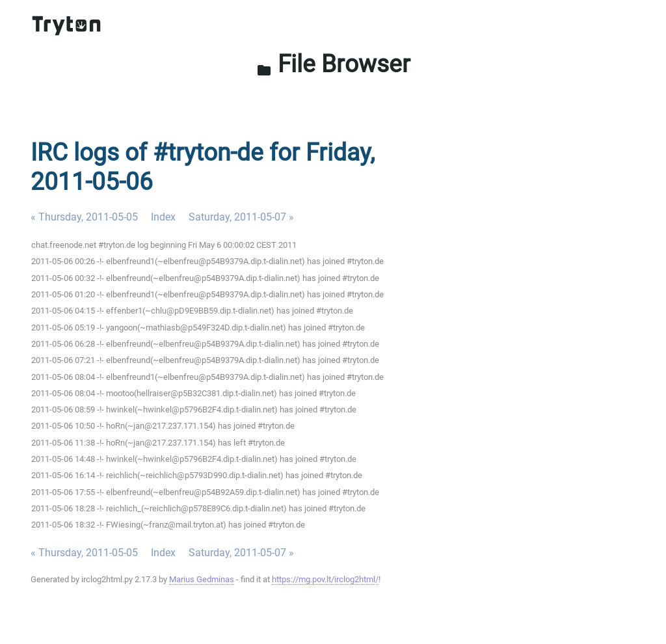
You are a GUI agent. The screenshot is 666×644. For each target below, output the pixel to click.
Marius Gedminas (202, 579)
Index (163, 217)
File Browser (333, 64)
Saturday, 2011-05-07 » (241, 217)
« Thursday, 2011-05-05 (84, 217)
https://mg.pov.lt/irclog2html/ (325, 579)
